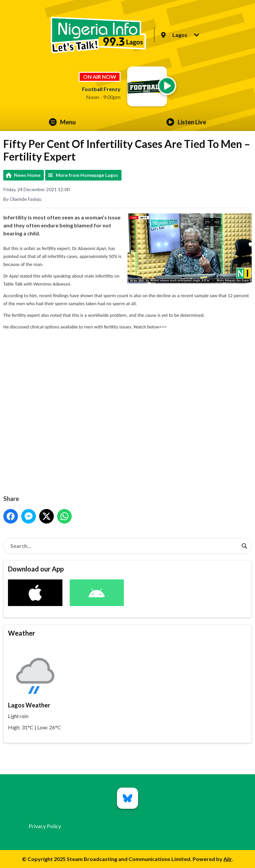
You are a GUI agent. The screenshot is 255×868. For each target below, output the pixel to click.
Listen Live (186, 122)
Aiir (228, 859)
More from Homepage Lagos (87, 175)
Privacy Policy (45, 826)
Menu (62, 122)
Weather (22, 633)
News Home (27, 175)
